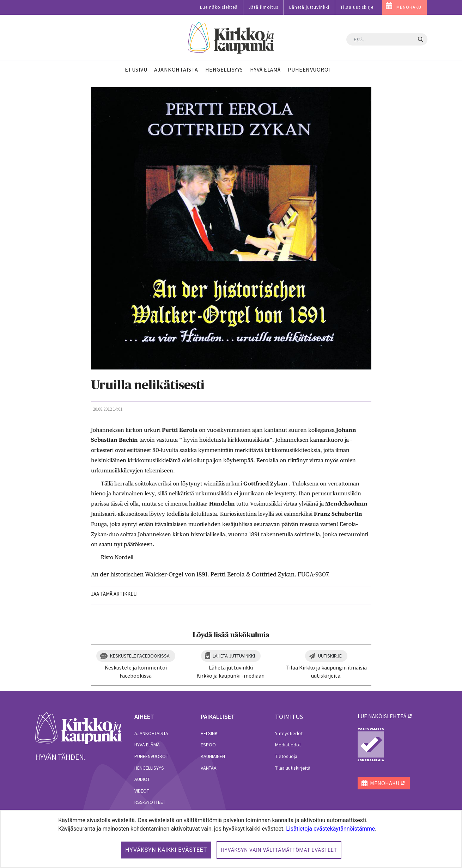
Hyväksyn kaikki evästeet (166, 850)
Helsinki (210, 733)
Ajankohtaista (151, 733)
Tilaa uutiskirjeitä (293, 768)
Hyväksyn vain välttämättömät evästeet (279, 850)
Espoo (208, 745)
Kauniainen (213, 756)
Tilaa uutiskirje (357, 7)
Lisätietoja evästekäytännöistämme (330, 829)
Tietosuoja (286, 756)
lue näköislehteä (382, 716)
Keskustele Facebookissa (140, 656)
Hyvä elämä (147, 745)
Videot (142, 791)
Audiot (142, 779)
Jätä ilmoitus (263, 7)
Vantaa (209, 768)
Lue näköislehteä (219, 7)
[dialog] (231, 839)
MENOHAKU (409, 7)
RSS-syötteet (150, 802)
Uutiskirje (330, 656)
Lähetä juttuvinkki (309, 7)
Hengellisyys (149, 768)
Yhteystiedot (289, 733)
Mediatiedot (288, 745)
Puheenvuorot (151, 756)
